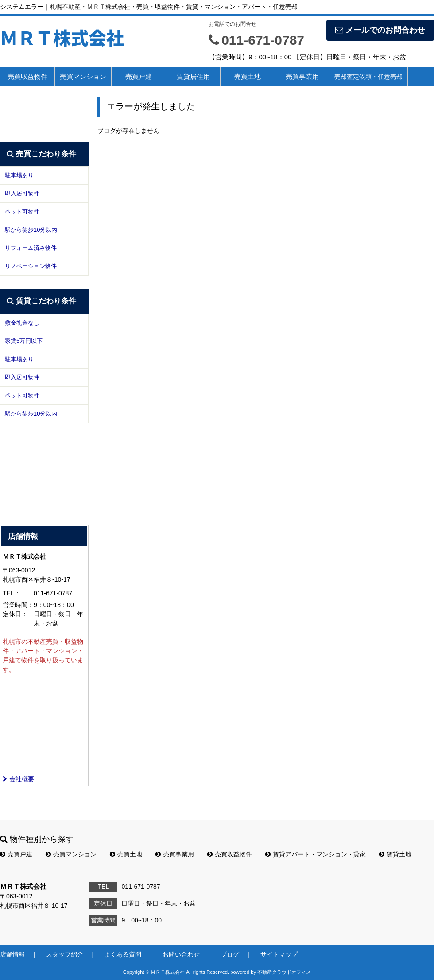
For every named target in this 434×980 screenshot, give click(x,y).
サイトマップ (279, 954)
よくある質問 (123, 954)
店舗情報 (12, 954)
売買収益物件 (27, 76)
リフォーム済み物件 (31, 248)
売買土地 (248, 76)
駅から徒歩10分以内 (31, 230)
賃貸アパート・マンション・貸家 (316, 854)
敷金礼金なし (22, 323)
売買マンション (83, 76)
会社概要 (18, 779)
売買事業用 (302, 76)
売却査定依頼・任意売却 (368, 77)
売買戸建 (139, 76)
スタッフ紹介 (65, 954)
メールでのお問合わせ (380, 30)
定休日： (15, 614)
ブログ (230, 954)
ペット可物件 (22, 212)
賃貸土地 (395, 854)
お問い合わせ (181, 954)
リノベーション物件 (31, 266)
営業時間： (18, 605)
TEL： (12, 593)
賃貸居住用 (193, 76)
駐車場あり (19, 175)
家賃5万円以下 (24, 341)
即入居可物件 (22, 193)
